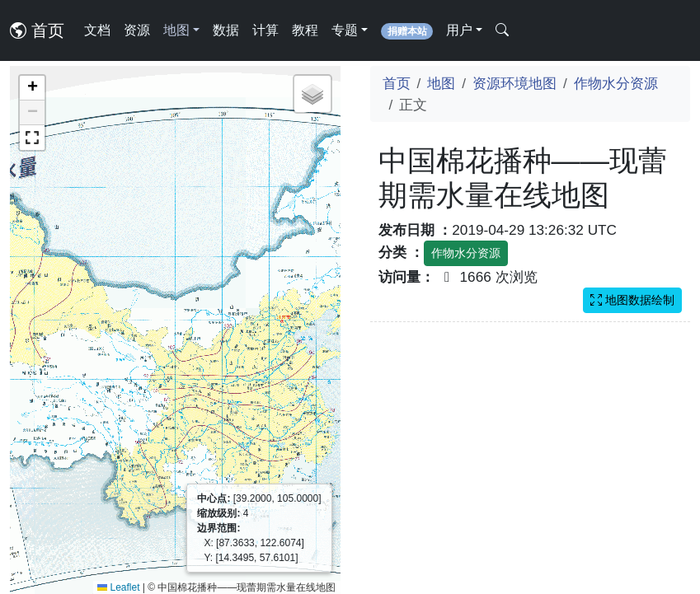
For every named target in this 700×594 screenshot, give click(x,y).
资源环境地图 (514, 83)
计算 (265, 30)
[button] (32, 88)
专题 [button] (345, 30)
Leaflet (118, 587)
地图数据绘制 (632, 300)
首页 (37, 30)
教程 (305, 30)
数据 (226, 30)
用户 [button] (459, 30)
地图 (441, 83)
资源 (137, 30)
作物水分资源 (616, 83)
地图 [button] (176, 30)
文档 (97, 30)
